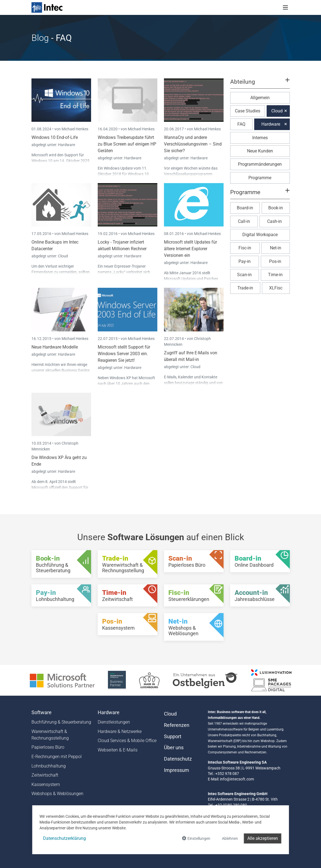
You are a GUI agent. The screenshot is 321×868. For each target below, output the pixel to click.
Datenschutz (178, 759)
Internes (260, 138)
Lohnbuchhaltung (49, 766)
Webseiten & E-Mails (118, 750)
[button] (260, 84)
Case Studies (248, 111)
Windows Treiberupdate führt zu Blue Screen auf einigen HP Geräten (127, 144)
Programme (260, 178)
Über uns (174, 748)
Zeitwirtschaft (45, 775)
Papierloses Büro (48, 747)
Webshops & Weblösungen (57, 794)
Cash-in (274, 221)
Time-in (275, 275)
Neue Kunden (260, 151)
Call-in (244, 221)
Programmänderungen (260, 164)
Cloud (63, 256)
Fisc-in (245, 248)
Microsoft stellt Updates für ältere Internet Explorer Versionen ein (190, 249)
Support (173, 737)
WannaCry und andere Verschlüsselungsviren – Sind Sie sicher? (193, 144)
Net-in (276, 248)
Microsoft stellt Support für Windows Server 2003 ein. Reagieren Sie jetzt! (124, 354)
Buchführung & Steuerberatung (61, 722)
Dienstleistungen (114, 722)
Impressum (177, 770)
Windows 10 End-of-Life (55, 137)
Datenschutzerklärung (64, 838)
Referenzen (177, 725)
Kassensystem (46, 784)
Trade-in (245, 288)
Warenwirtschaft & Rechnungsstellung (50, 735)
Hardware (67, 145)
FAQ (241, 124)
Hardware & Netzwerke (120, 731)
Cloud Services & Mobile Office (127, 741)
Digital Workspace (260, 235)
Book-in (276, 208)
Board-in (245, 208)
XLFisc (276, 288)
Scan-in (244, 275)
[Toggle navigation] (285, 7)
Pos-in (275, 261)
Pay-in (245, 261)
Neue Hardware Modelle (55, 347)
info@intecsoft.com (237, 779)
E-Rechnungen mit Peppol (57, 757)
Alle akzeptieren (263, 838)
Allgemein (260, 98)
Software (42, 713)
